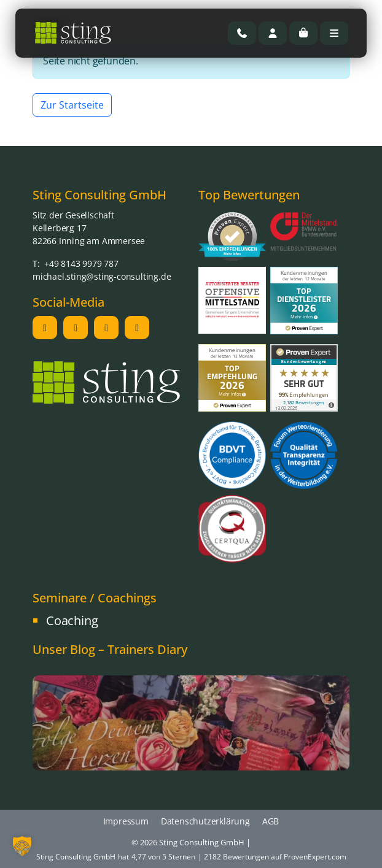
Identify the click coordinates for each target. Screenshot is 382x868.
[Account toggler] (273, 33)
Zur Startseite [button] (72, 105)
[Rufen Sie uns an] (242, 33)
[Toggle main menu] (334, 33)
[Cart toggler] (303, 33)
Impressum (126, 821)
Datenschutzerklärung (205, 821)
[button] (22, 846)
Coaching (72, 620)
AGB (271, 821)
